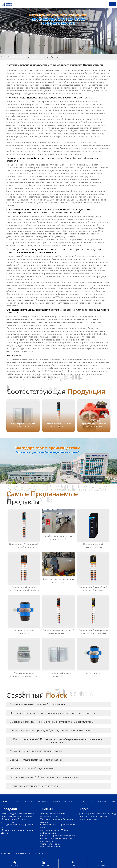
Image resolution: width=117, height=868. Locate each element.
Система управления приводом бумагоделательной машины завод (51, 731)
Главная (4, 57)
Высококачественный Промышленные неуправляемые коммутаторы (52, 722)
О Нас (73, 863)
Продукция (44, 863)
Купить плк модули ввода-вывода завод (34, 786)
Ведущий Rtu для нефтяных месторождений (37, 760)
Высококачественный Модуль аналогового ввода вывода (45, 777)
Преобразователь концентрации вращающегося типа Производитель (52, 713)
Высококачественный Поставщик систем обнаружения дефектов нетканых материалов (58, 741)
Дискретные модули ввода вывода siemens (36, 751)
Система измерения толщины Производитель (38, 704)
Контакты (102, 863)
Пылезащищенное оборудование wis (33, 768)
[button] (106, 415)
